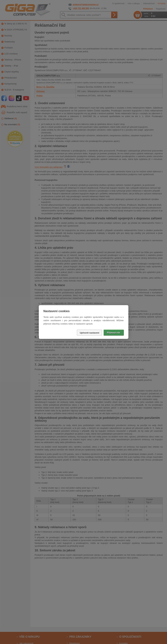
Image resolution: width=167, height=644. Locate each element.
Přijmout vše (114, 333)
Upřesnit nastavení (89, 333)
